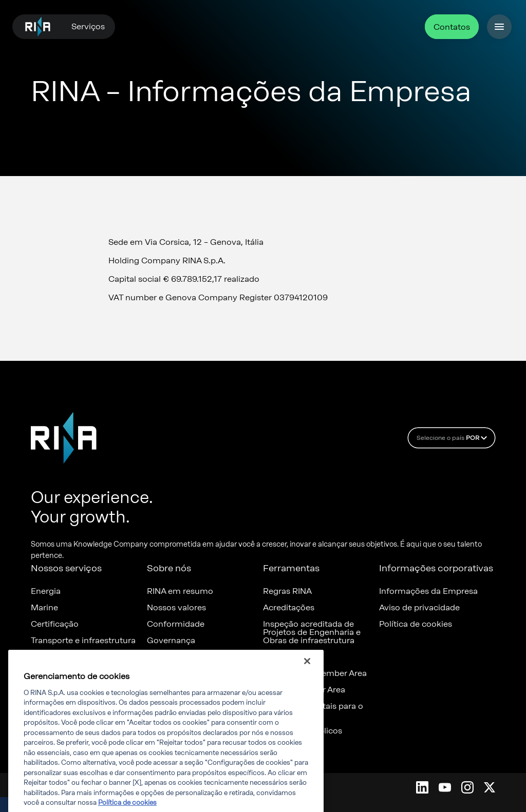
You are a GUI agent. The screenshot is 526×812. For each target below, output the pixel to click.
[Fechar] (307, 671)
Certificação (55, 624)
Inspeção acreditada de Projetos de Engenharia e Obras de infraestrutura (312, 632)
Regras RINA (287, 591)
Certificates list (292, 657)
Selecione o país (453, 438)
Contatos (452, 27)
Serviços (88, 26)
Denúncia (166, 657)
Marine (44, 608)
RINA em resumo (180, 591)
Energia (46, 591)
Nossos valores (176, 608)
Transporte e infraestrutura (83, 641)
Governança (171, 641)
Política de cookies (416, 624)
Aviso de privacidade (419, 608)
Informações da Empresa (428, 591)
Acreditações (289, 608)
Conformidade (176, 624)
